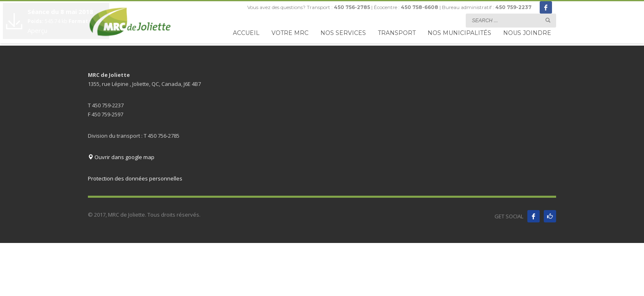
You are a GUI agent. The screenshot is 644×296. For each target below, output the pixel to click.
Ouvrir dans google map (121, 157)
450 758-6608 (420, 7)
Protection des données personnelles (135, 178)
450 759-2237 (513, 7)
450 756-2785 (352, 7)
